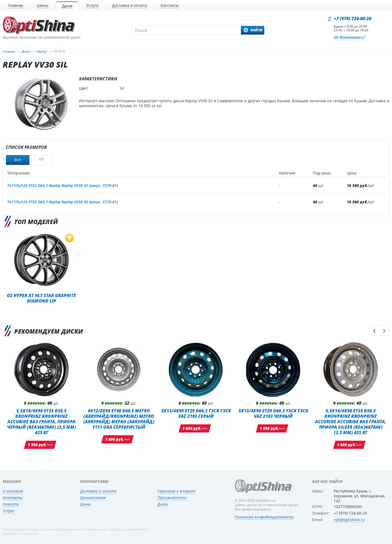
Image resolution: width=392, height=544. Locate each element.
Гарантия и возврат (176, 491)
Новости (11, 504)
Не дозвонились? (349, 37)
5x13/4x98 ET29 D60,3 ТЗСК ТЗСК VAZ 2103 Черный (273, 413)
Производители (172, 498)
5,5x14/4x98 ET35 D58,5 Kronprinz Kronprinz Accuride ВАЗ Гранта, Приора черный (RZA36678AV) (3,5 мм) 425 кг (42, 421)
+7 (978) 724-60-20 (353, 19)
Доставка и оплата (98, 491)
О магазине (13, 491)
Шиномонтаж (93, 498)
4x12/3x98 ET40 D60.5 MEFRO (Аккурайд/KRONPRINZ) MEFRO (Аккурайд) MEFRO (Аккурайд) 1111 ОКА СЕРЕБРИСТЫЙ (119, 419)
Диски (163, 504)
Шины (85, 504)
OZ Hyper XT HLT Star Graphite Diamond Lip (41, 298)
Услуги (8, 511)
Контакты (13, 498)
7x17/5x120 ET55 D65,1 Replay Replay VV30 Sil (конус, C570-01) (62, 185)
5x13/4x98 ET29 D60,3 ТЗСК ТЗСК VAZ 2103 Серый (196, 413)
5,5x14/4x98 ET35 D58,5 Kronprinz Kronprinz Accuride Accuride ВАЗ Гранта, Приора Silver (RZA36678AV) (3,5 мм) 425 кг (351, 421)
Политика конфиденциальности (264, 517)
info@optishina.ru (349, 520)
